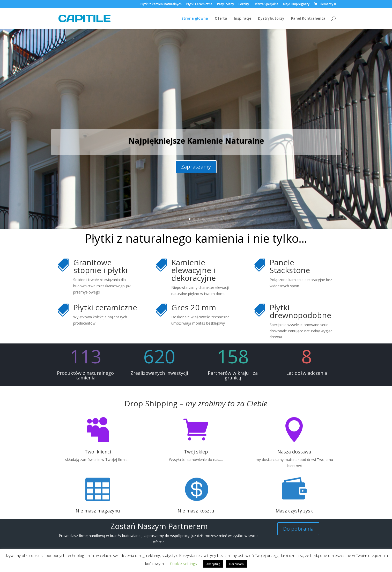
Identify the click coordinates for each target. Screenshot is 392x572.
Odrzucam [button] (236, 564)
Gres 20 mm (194, 307)
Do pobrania (298, 529)
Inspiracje (243, 19)
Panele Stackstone (290, 266)
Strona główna (195, 19)
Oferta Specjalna (266, 4)
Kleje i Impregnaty (296, 4)
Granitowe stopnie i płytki (100, 266)
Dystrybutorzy (271, 19)
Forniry (244, 4)
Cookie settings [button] (183, 563)
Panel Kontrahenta (308, 19)
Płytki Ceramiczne (199, 4)
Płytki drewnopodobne (300, 311)
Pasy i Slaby (225, 4)
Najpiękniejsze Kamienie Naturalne (196, 141)
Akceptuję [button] (213, 564)
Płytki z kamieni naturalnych (161, 4)
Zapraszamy (196, 167)
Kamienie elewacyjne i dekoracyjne (194, 270)
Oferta (221, 19)
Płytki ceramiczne (105, 307)
